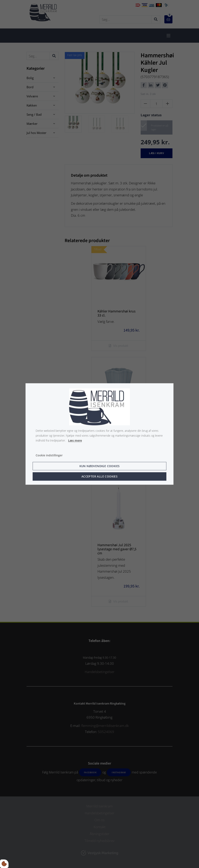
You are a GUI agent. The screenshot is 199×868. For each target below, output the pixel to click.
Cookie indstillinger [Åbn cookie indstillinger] (49, 455)
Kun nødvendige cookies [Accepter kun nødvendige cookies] (100, 466)
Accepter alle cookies (99, 477)
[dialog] (99, 434)
